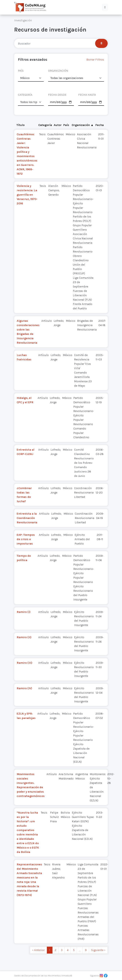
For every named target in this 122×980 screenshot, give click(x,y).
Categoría (45, 125)
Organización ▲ (83, 125)
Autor (58, 125)
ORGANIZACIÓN (58, 71)
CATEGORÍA (25, 95)
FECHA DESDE (57, 95)
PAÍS (21, 71)
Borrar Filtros (95, 60)
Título (21, 125)
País (66, 125)
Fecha (99, 125)
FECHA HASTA (87, 95)
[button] (105, 7)
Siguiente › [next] (98, 950)
